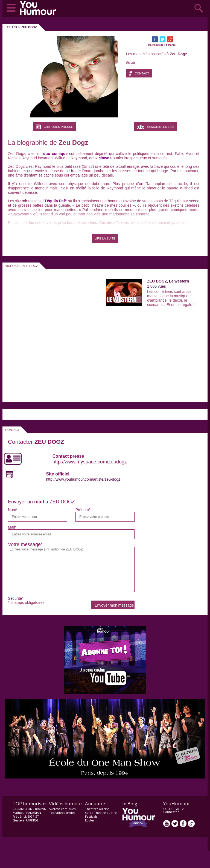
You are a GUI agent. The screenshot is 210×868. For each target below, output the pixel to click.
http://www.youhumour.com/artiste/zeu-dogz (83, 479)
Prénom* (83, 510)
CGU (167, 809)
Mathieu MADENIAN (27, 813)
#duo (131, 62)
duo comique (55, 154)
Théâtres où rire (97, 809)
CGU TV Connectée (173, 810)
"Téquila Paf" (54, 201)
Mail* (12, 527)
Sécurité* (16, 598)
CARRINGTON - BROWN (29, 809)
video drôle (39, 8)
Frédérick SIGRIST (26, 816)
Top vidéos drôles (62, 813)
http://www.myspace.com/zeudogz (90, 462)
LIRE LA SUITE (105, 238)
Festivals (91, 816)
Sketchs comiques (62, 809)
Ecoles (90, 820)
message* (32, 544)
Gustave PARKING (26, 820)
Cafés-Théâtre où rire (101, 813)
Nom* (13, 510)
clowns (105, 158)
